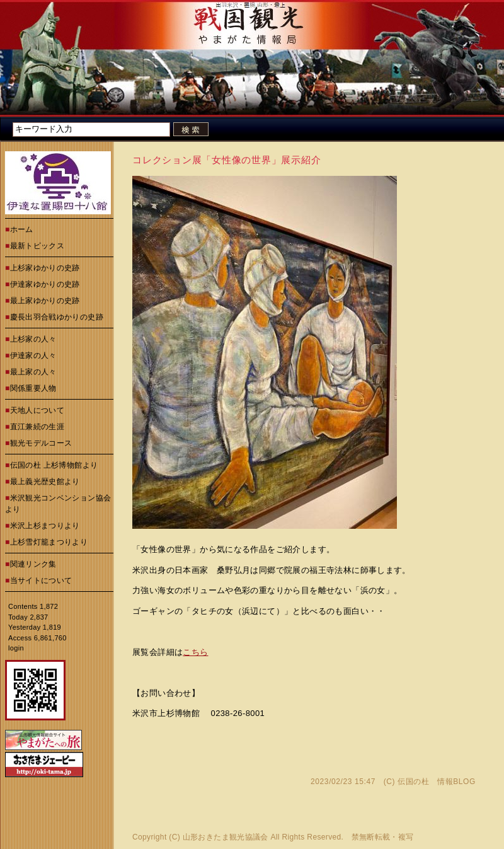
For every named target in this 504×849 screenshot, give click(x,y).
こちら (195, 652)
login (16, 648)
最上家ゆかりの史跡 (45, 301)
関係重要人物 (33, 388)
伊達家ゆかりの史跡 (45, 284)
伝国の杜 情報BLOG (437, 782)
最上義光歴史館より (45, 482)
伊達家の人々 (33, 355)
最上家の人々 (33, 372)
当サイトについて (41, 580)
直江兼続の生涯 (37, 427)
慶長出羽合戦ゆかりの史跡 (57, 317)
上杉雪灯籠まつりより (49, 542)
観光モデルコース (41, 443)
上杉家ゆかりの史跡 (45, 268)
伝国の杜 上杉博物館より (54, 465)
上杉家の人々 (33, 339)
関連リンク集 (33, 564)
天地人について (37, 410)
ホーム (22, 229)
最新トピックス (37, 246)
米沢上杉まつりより (45, 526)
